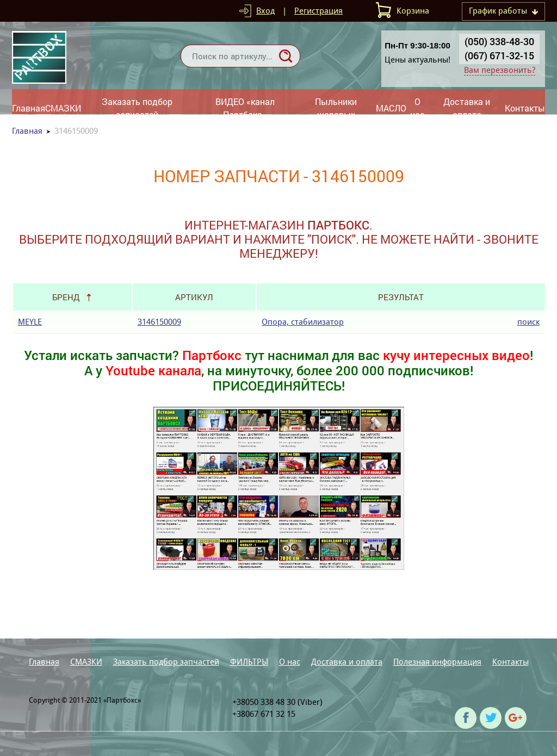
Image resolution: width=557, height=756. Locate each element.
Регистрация (318, 11)
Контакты (525, 108)
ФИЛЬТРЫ (249, 662)
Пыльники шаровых (336, 108)
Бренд (66, 297)
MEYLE (30, 322)
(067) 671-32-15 (499, 55)
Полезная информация (437, 662)
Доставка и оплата (467, 108)
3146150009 (159, 322)
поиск (528, 322)
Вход (265, 11)
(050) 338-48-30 (499, 41)
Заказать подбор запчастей (137, 108)
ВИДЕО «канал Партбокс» (245, 108)
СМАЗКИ (63, 108)
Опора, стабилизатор (303, 322)
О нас (417, 108)
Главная (29, 108)
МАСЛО (391, 108)
